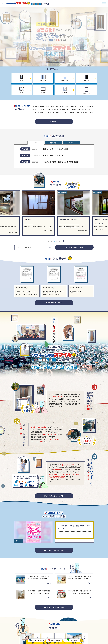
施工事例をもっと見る (74, 247)
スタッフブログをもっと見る (54, 607)
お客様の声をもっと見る (54, 303)
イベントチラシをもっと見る (54, 550)
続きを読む (54, 122)
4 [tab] (90, 66)
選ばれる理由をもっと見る (54, 496)
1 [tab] (83, 66)
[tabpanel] (54, 37)
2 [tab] (85, 66)
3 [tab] (88, 66)
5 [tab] (60, 241)
